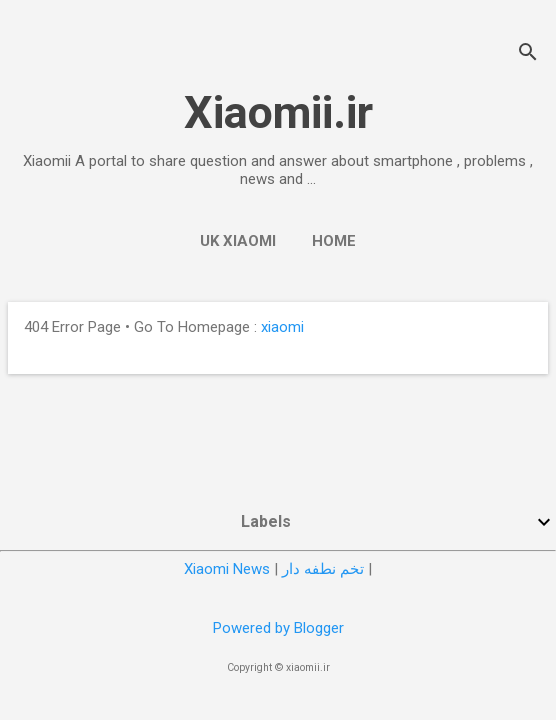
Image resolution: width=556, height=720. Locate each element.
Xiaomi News (227, 569)
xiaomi (282, 327)
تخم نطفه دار (323, 569)
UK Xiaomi (238, 241)
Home (334, 241)
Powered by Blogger (278, 628)
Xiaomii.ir (278, 112)
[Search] (528, 54)
